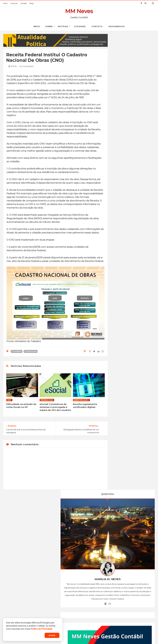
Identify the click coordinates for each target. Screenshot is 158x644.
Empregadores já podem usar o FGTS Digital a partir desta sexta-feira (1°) (133, 273)
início (5, 3)
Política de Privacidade (42, 629)
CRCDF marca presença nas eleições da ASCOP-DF (128, 586)
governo (17, 351)
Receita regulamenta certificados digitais (85, 406)
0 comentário (26, 66)
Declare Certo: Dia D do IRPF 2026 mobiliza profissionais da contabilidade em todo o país (78, 594)
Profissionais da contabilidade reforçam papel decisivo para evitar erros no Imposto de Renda (78, 614)
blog (32, 3)
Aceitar (52, 635)
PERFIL (65, 558)
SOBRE (49, 26)
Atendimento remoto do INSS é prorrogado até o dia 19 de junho (35, 606)
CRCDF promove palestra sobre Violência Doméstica (128, 600)
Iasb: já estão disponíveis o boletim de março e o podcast (77, 576)
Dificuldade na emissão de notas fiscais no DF (21, 406)
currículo (14, 3)
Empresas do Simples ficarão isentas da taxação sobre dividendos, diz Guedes (35, 577)
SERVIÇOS (80, 558)
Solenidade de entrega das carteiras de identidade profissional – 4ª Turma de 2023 (127, 609)
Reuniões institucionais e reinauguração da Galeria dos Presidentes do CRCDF (128, 593)
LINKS (94, 558)
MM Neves (79, 11)
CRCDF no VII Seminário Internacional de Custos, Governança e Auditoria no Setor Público (129, 577)
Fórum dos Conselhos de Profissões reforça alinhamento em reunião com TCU (77, 604)
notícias (63, 26)
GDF (9, 400)
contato (24, 3)
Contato (97, 26)
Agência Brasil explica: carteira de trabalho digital (35, 590)
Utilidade (80, 26)
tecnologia (31, 351)
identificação (81, 400)
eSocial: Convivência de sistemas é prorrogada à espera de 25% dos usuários (55, 407)
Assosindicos (117, 26)
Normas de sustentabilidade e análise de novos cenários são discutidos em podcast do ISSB (79, 584)
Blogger (93, 636)
